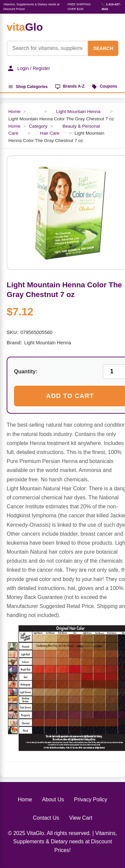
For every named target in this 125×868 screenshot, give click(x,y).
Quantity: (26, 371)
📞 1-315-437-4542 (111, 7)
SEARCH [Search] (103, 48)
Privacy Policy (91, 799)
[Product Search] (47, 48)
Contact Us (46, 818)
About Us (53, 799)
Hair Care (50, 133)
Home (14, 111)
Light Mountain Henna (78, 111)
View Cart (81, 818)
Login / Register (28, 68)
